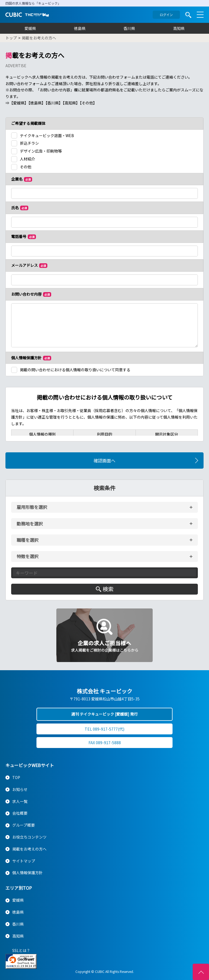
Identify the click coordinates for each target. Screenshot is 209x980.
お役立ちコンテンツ (29, 837)
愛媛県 (30, 28)
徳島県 (80, 28)
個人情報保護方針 (27, 873)
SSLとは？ (21, 950)
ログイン (166, 15)
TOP (16, 777)
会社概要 (20, 813)
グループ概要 (24, 825)
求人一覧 (20, 801)
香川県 (129, 28)
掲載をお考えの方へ (29, 849)
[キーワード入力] (104, 573)
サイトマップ (24, 861)
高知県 (179, 28)
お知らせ (20, 789)
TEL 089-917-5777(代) (104, 729)
